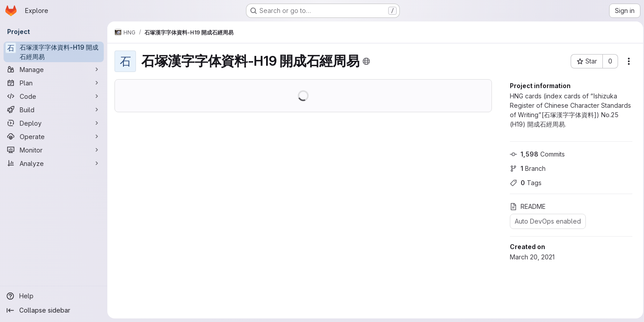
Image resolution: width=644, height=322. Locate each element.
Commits (535, 154)
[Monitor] (54, 150)
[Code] (54, 96)
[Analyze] (54, 163)
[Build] (54, 110)
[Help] (54, 296)
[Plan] (54, 83)
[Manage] (54, 69)
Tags (523, 183)
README (525, 206)
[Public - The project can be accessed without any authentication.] (366, 61)
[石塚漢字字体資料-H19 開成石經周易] (54, 52)
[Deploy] (54, 123)
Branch (525, 168)
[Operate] (54, 136)
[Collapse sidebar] (54, 310)
